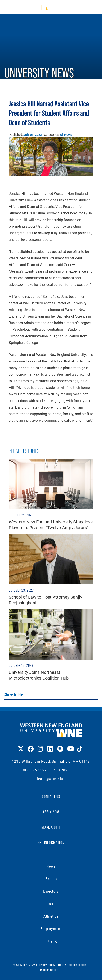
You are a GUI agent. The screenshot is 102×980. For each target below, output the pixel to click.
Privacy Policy (47, 965)
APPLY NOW (51, 812)
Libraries (51, 904)
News (51, 866)
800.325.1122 (35, 770)
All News (66, 135)
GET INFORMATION (51, 843)
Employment (51, 929)
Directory (51, 891)
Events (51, 879)
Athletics (51, 916)
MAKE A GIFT (51, 827)
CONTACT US (51, 796)
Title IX (51, 941)
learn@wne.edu (50, 779)
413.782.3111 (65, 770)
